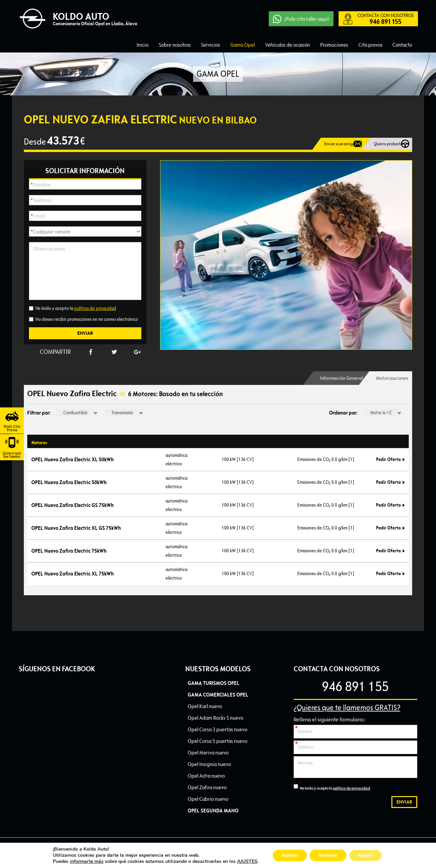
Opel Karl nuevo (205, 706)
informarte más (81, 861)
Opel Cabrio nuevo (208, 799)
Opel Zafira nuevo (207, 787)
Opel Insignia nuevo (209, 764)
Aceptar (286, 855)
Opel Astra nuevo (206, 776)
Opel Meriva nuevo (208, 753)
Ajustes (369, 855)
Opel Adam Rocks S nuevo (215, 718)
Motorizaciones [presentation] (391, 378)
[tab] (333, 378)
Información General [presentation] (333, 378)
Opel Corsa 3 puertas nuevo (217, 729)
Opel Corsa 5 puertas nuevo (217, 741)
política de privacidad (95, 308)
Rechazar (328, 855)
